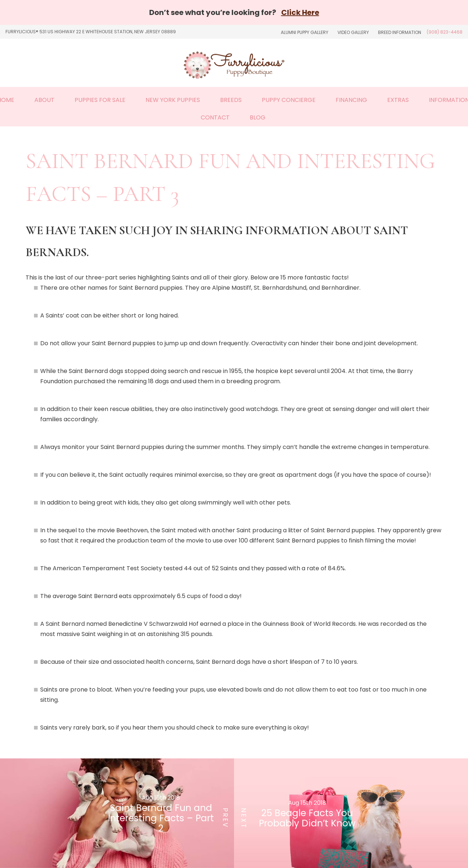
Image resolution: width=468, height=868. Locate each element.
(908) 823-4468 (445, 32)
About (44, 100)
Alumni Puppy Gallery (305, 32)
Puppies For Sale (100, 100)
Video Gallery (353, 32)
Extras (398, 100)
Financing (351, 100)
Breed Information (400, 32)
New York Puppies (173, 100)
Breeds (231, 100)
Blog (258, 117)
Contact (215, 117)
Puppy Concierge (289, 100)
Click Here (300, 12)
